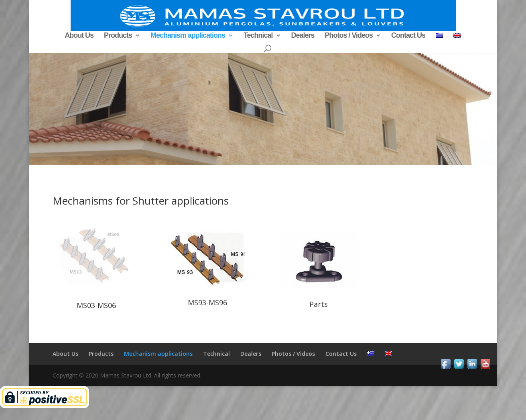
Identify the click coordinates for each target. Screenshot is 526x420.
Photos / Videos (349, 36)
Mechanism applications (188, 36)
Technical (258, 36)
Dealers (303, 36)
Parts (319, 304)
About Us (79, 36)
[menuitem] (439, 38)
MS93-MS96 (207, 302)
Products (118, 36)
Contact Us (408, 36)
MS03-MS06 (96, 305)
